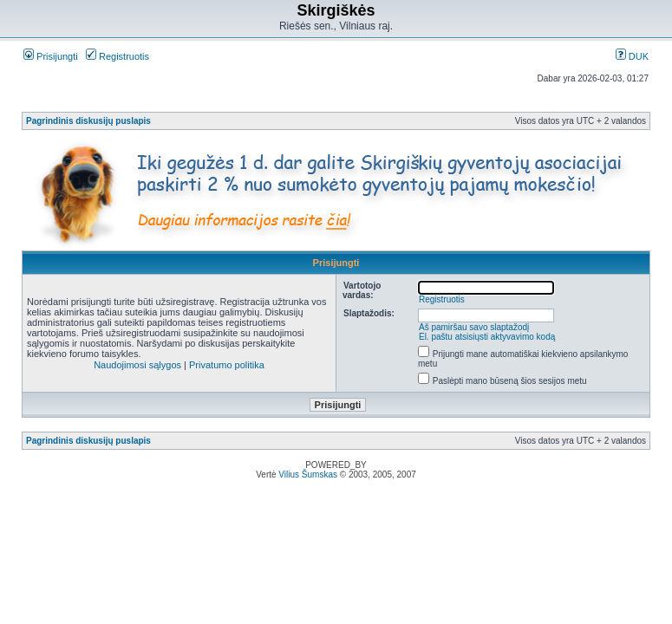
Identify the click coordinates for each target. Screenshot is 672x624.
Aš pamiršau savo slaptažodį (474, 327)
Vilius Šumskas (308, 474)
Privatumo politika (227, 365)
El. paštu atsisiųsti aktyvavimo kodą (487, 337)
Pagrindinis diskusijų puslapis (88, 121)
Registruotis (117, 56)
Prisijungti (51, 56)
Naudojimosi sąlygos (137, 365)
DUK (632, 56)
